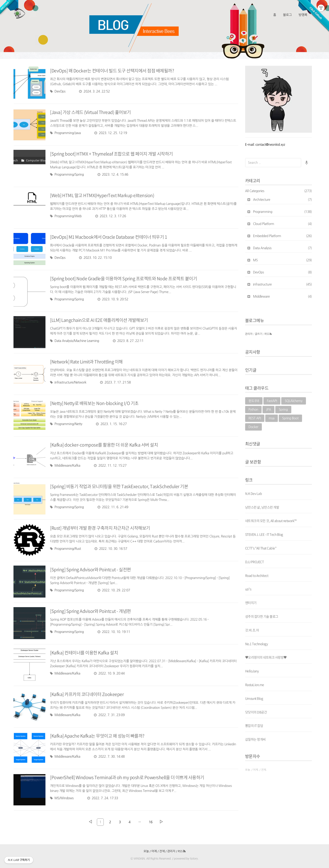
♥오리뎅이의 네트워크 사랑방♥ (266, 657)
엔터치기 (251, 603)
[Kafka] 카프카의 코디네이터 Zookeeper (87, 694)
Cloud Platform (283, 224)
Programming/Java (65, 133)
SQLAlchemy (293, 401)
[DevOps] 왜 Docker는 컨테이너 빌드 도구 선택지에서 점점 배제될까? (113, 70)
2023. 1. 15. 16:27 (111, 424)
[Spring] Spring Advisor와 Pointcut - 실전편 (91, 569)
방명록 (303, 15)
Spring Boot (290, 418)
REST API (255, 418)
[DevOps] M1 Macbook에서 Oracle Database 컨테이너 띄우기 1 (109, 237)
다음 (162, 822)
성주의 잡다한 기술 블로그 (262, 616)
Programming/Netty (66, 424)
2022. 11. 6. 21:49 (113, 507)
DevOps (58, 91)
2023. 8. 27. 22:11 (128, 341)
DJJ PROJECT (255, 562)
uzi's (248, 589)
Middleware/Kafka (65, 466)
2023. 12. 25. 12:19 (111, 133)
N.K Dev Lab (254, 493)
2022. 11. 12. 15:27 (110, 466)
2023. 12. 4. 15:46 (113, 175)
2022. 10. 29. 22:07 (114, 590)
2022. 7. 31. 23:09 (109, 715)
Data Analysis (283, 248)
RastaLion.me (255, 685)
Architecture (283, 200)
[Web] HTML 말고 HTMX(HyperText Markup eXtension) (103, 195)
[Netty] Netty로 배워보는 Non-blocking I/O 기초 (95, 403)
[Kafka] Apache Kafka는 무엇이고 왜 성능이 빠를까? (98, 736)
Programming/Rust (65, 549)
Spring (283, 410)
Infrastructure (283, 284)
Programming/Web (66, 216)
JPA (268, 410)
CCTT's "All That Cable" (261, 548)
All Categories (279, 191)
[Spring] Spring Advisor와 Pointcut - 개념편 (91, 611)
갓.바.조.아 (252, 630)
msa (272, 418)
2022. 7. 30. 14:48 (109, 757)
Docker (253, 427)
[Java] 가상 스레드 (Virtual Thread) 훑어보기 (91, 112)
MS (283, 260)
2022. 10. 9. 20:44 (109, 673)
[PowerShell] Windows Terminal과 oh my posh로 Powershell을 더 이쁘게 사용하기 (129, 777)
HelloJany (252, 671)
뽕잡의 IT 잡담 (254, 725)
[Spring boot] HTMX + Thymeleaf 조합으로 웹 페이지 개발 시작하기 (112, 154)
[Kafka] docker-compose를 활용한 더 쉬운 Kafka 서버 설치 (105, 445)
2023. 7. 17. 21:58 (115, 382)
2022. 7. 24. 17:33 (103, 798)
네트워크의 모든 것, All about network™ (271, 521)
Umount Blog (254, 698)
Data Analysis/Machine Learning (75, 341)
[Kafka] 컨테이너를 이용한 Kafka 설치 (84, 652)
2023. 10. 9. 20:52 (113, 299)
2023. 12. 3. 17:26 (111, 216)
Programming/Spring (67, 175)
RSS (268, 334)
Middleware (283, 296)
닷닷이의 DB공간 (256, 712)
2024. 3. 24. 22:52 (94, 91)
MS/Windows (62, 798)
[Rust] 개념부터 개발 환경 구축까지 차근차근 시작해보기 (100, 528)
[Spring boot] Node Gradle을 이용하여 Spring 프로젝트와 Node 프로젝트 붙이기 (124, 278)
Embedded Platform (283, 236)
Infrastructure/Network (68, 382)
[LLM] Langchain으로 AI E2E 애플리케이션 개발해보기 (100, 320)
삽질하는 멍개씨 (255, 739)
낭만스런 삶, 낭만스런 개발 (262, 507)
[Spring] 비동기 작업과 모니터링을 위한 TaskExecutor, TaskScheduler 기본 (120, 486)
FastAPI (272, 401)
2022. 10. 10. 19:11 (114, 632)
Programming (283, 212)
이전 (90, 822)
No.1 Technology (257, 644)
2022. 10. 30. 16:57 (111, 549)
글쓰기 (259, 334)
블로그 (287, 15)
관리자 (249, 334)
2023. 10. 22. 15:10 (95, 258)
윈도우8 (254, 401)
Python (253, 410)
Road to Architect (257, 575)
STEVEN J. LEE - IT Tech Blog (264, 534)
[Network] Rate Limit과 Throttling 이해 (87, 361)
